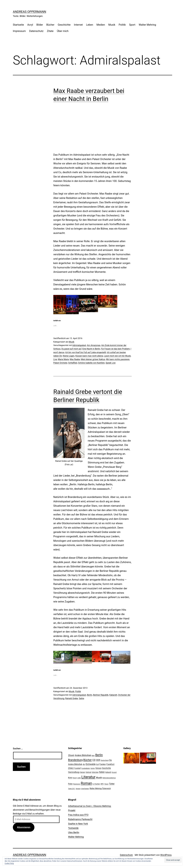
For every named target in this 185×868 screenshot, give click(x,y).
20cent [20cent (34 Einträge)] (71, 755)
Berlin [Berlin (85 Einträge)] (99, 755)
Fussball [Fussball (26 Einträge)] (77, 768)
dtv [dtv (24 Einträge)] (84, 764)
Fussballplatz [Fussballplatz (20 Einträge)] (86, 768)
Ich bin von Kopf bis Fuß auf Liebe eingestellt (85, 352)
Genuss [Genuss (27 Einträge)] (98, 768)
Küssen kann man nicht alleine (89, 356)
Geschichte (64, 25)
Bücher (50, 25)
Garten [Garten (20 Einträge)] (93, 768)
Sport (132, 25)
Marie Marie (63, 359)
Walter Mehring (147, 25)
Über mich (63, 31)
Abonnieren (24, 827)
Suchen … (18, 748)
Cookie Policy (9, 863)
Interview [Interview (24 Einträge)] (95, 772)
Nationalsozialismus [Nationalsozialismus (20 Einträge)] (109, 778)
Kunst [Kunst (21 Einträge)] (75, 778)
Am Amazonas (94, 345)
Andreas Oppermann (29, 12)
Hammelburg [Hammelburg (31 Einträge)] (74, 772)
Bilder (40, 25)
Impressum (19, 31)
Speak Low (111, 363)
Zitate (50, 31)
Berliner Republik (101, 695)
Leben (90, 25)
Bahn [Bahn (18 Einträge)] (93, 756)
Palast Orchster (60, 363)
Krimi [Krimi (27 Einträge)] (70, 778)
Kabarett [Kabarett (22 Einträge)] (108, 772)
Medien (101, 25)
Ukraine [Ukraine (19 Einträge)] (78, 789)
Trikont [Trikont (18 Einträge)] (106, 784)
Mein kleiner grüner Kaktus (93, 359)
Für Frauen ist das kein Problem (115, 349)
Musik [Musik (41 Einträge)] (99, 778)
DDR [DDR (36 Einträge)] (98, 760)
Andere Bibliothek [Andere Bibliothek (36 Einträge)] (83, 755)
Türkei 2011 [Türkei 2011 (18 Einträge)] (72, 789)
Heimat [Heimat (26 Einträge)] (88, 772)
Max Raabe (75, 359)
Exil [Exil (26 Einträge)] (98, 764)
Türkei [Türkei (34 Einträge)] (112, 784)
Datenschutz (36, 31)
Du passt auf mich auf (71, 349)
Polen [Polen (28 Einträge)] (70, 784)
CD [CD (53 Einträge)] (94, 760)
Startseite (18, 25)
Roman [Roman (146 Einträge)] (86, 783)
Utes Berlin (74, 832)
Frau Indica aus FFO (78, 815)
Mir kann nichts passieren (118, 359)
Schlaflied (73, 363)
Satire (82, 698)
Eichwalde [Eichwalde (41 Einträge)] (91, 764)
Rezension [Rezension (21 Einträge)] (77, 784)
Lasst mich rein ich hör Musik (117, 356)
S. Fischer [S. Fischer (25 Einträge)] (96, 784)
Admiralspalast (79, 345)
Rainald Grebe (72, 698)
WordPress (166, 855)
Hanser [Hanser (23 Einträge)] (82, 772)
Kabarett (113, 695)
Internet (78, 25)
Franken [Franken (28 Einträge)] (103, 764)
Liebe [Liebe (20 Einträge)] (79, 778)
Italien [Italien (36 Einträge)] (102, 772)
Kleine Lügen (69, 356)
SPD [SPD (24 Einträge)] (102, 784)
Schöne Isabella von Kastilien (91, 363)
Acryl (30, 25)
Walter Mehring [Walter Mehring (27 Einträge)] (96, 788)
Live (55, 359)
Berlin (90, 695)
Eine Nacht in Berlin (91, 349)
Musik (112, 25)
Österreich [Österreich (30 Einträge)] (106, 788)
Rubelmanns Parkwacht (80, 819)
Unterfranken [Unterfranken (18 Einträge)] (85, 789)
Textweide (73, 828)
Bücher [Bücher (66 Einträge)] (87, 760)
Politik (122, 25)
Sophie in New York (78, 824)
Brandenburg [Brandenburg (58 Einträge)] (75, 760)
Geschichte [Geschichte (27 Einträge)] (106, 768)
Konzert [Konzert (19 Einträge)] (114, 772)
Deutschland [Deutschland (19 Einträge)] (105, 760)
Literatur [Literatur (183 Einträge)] (88, 777)
